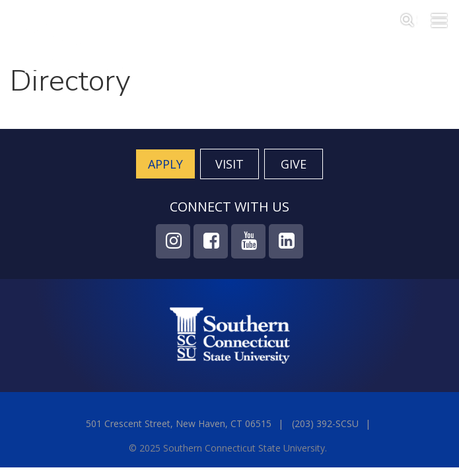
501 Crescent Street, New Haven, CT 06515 (179, 423)
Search (409, 17)
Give (294, 164)
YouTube (248, 241)
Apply (165, 164)
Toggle (439, 19)
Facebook (211, 241)
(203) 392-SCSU (325, 423)
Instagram (173, 241)
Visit (229, 164)
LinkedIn (286, 241)
